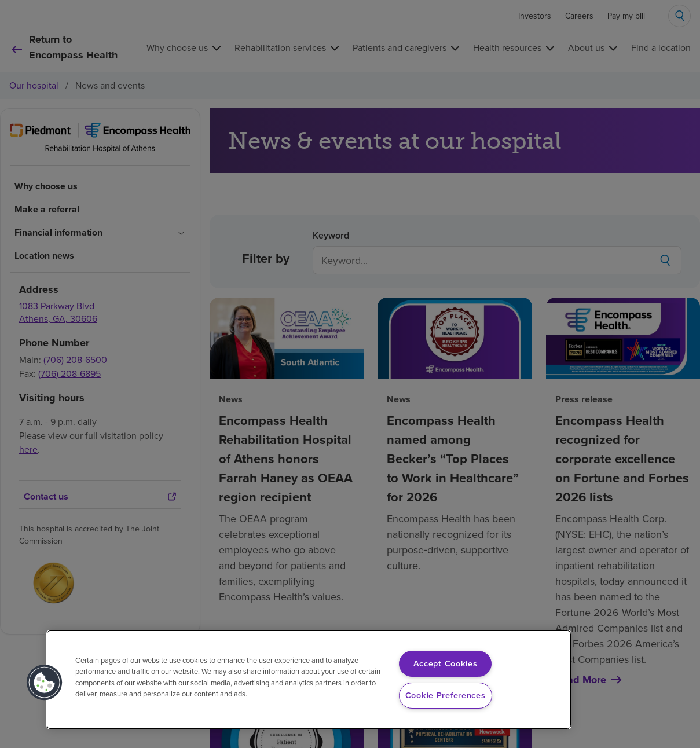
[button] (45, 683)
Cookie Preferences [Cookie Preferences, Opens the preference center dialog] (446, 695)
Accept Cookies (446, 663)
